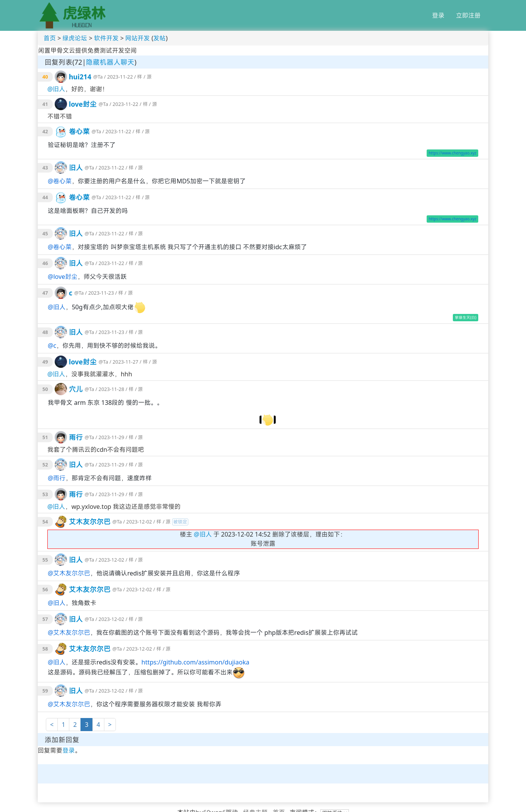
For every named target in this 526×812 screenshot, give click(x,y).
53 (45, 494)
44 (45, 197)
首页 (50, 38)
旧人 (59, 89)
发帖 (159, 38)
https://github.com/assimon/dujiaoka (195, 662)
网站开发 (137, 38)
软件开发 (106, 38)
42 (45, 131)
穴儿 (76, 389)
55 (45, 560)
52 (45, 465)
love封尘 (83, 104)
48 (45, 332)
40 (45, 77)
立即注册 (468, 15)
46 (45, 263)
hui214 (80, 77)
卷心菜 (79, 131)
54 (45, 522)
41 (45, 104)
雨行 (76, 437)
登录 (438, 15)
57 (45, 619)
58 (45, 649)
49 (45, 362)
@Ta (98, 77)
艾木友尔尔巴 (90, 522)
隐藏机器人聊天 (110, 62)
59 (45, 691)
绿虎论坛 (75, 38)
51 (45, 437)
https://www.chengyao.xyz (452, 153)
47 (45, 293)
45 (45, 233)
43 (45, 168)
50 (45, 389)
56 (45, 589)
